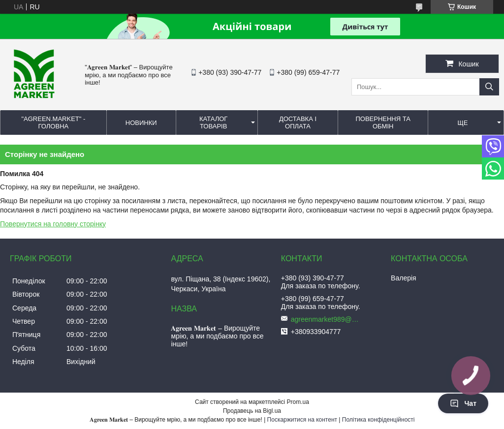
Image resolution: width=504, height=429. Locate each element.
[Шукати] (489, 87)
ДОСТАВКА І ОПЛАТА (298, 123)
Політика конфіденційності (378, 420)
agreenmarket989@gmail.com (325, 319)
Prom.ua (298, 402)
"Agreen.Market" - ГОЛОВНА (53, 123)
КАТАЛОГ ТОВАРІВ (213, 123)
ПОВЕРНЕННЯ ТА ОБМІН (383, 123)
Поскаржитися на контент (302, 420)
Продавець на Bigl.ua (252, 411)
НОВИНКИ (141, 123)
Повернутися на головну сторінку (53, 224)
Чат (463, 403)
